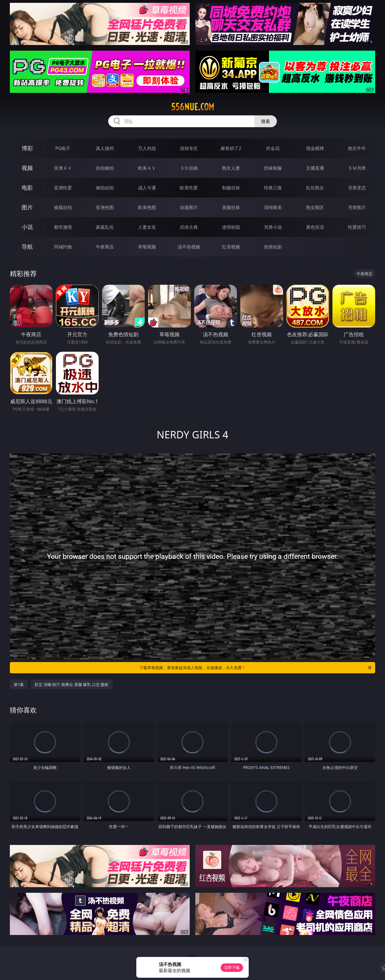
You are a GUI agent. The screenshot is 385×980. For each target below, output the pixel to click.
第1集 (19, 684)
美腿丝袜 (231, 207)
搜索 (266, 121)
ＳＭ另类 (357, 168)
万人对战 (147, 148)
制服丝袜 (231, 188)
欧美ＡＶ (147, 168)
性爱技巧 (357, 227)
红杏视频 (231, 247)
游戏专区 (189, 148)
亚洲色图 (105, 207)
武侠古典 (189, 227)
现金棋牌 (315, 148)
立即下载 (232, 967)
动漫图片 (189, 207)
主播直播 (315, 168)
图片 (27, 207)
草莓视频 (147, 247)
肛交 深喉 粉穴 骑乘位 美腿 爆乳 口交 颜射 (72, 684)
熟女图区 (315, 207)
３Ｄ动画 (189, 168)
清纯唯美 (273, 207)
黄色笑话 (315, 227)
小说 (27, 227)
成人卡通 (147, 188)
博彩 (27, 148)
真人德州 (105, 148)
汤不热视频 (189, 247)
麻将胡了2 (231, 148)
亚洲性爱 (63, 188)
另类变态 (357, 188)
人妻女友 (147, 227)
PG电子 (63, 148)
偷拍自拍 (105, 188)
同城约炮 (63, 247)
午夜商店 (105, 247)
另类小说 (273, 227)
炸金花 (273, 148)
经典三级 (273, 188)
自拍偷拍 (105, 168)
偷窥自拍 (63, 207)
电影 (27, 188)
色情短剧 (273, 247)
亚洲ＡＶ (63, 168)
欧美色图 (147, 207)
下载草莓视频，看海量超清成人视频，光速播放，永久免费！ (256, 668)
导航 (27, 247)
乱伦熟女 (315, 188)
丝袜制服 (273, 168)
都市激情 (63, 227)
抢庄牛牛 (357, 148)
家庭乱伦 (105, 227)
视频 (27, 168)
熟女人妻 (231, 168)
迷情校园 (231, 227)
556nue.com (193, 107)
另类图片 (357, 207)
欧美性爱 (189, 188)
